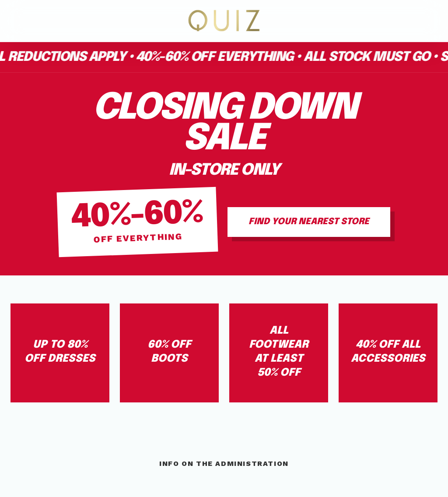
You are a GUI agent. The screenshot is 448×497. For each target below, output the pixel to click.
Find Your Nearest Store (309, 222)
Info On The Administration (224, 464)
